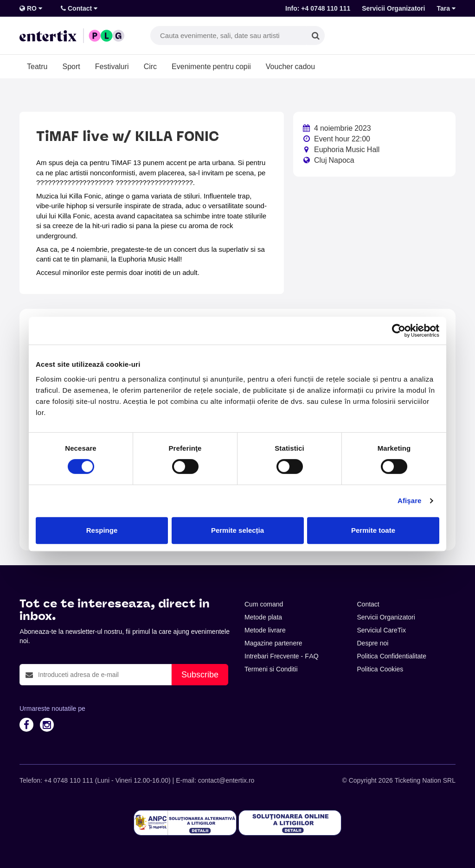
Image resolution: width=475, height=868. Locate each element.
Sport (71, 66)
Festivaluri (112, 66)
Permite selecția (237, 530)
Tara (446, 8)
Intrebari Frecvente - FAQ (282, 656)
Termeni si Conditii (271, 669)
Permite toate (373, 530)
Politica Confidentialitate (392, 656)
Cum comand (264, 604)
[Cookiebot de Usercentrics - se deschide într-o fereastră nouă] (399, 331)
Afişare (410, 501)
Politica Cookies (380, 669)
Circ (150, 66)
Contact (79, 8)
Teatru (37, 66)
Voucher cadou (290, 66)
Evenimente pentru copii (211, 66)
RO (31, 8)
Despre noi (373, 643)
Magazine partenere (273, 643)
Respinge (102, 530)
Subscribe (200, 674)
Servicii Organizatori (393, 8)
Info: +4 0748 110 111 (318, 8)
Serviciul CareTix (382, 630)
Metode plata (263, 617)
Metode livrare (265, 630)
